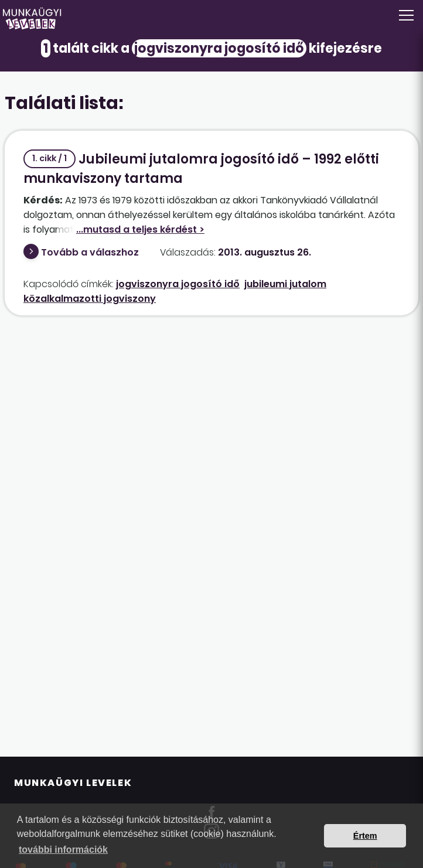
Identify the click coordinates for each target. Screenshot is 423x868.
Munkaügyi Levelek (73, 783)
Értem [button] (365, 836)
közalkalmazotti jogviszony (90, 299)
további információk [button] (63, 850)
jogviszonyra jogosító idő (178, 284)
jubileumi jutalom (285, 284)
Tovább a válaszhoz (90, 252)
